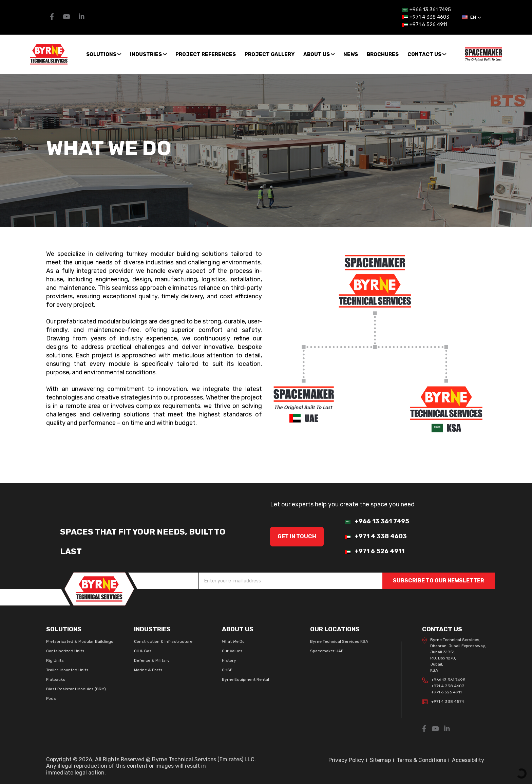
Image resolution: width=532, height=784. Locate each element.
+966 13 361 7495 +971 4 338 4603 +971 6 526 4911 (444, 686)
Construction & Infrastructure (163, 641)
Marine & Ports (148, 670)
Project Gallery (270, 54)
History (229, 660)
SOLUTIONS (104, 54)
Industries (148, 54)
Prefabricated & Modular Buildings (80, 641)
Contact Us (427, 54)
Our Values (232, 651)
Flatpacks (56, 679)
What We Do (233, 641)
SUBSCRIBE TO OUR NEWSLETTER (439, 581)
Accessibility (468, 760)
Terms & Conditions (421, 760)
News (351, 54)
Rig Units (55, 660)
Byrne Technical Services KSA (339, 641)
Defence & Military (152, 660)
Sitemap (380, 760)
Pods (51, 698)
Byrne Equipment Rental (245, 679)
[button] (472, 17)
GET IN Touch (297, 536)
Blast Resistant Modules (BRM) (76, 689)
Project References (206, 54)
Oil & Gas (143, 651)
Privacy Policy (346, 760)
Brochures (383, 54)
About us (319, 54)
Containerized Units (65, 651)
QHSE (227, 670)
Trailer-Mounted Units (67, 670)
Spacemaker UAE (327, 651)
